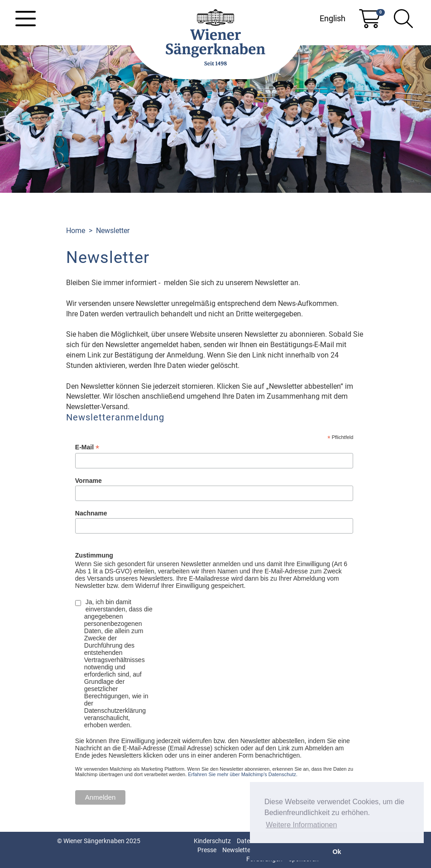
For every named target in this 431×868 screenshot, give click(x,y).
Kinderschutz (212, 841)
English (333, 18)
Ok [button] (337, 852)
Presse (207, 850)
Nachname (91, 513)
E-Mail (87, 447)
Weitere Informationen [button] (301, 825)
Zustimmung (94, 555)
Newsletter (113, 231)
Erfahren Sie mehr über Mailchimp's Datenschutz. (243, 774)
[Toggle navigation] (26, 19)
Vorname (89, 481)
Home (76, 231)
